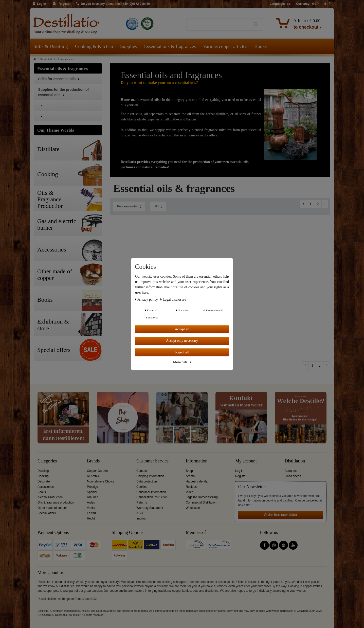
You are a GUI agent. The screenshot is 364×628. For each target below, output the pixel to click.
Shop (189, 471)
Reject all (182, 352)
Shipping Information (150, 476)
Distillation (295, 461)
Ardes (91, 503)
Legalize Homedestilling (202, 497)
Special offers (47, 513)
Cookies (142, 487)
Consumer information (151, 492)
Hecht (91, 518)
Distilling (43, 471)
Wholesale (193, 508)
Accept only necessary (182, 341)
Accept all (182, 329)
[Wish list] (328, 4)
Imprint (141, 518)
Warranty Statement (150, 508)
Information (197, 461)
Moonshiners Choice (101, 481)
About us (291, 471)
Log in (239, 471)
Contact (142, 471)
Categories (47, 461)
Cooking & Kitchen (94, 46)
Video (190, 492)
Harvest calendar (197, 481)
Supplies (128, 46)
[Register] (62, 4)
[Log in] (40, 4)
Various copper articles (225, 46)
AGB (140, 513)
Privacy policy (147, 300)
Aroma (190, 476)
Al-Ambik (93, 476)
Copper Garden (97, 471)
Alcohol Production (50, 497)
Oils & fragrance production (56, 503)
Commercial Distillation (201, 503)
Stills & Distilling (51, 46)
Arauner (92, 497)
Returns (142, 503)
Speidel (92, 492)
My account (246, 461)
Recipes (191, 487)
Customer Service (152, 461)
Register (241, 476)
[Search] (256, 24)
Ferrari (91, 513)
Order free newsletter (281, 515)
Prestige (93, 487)
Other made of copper (52, 508)
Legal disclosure (173, 300)
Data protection (147, 481)
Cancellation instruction (152, 497)
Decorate (44, 481)
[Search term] (218, 24)
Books (261, 46)
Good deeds (293, 476)
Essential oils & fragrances (170, 46)
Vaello (91, 508)
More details (182, 362)
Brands (93, 461)
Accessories (46, 487)
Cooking (43, 476)
